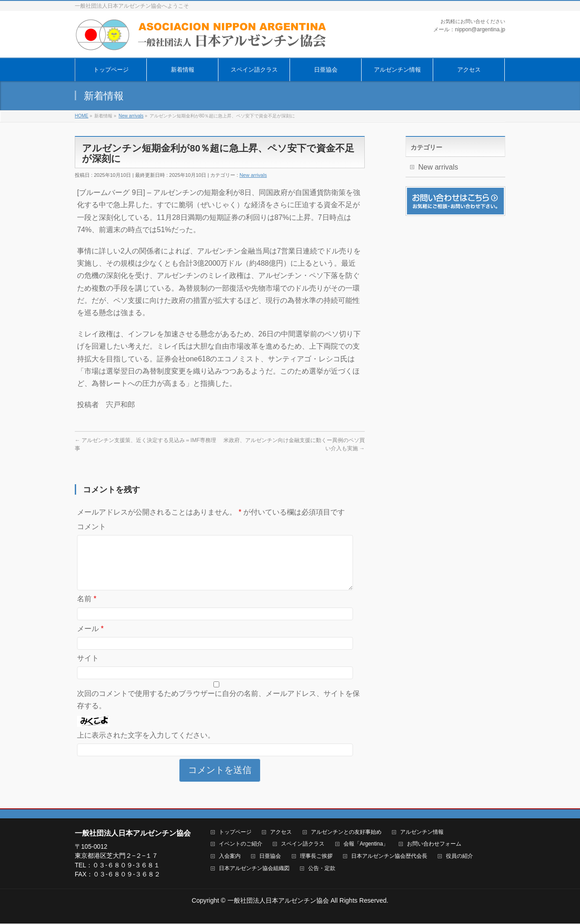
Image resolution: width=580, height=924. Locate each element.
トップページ (235, 833)
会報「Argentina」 (366, 844)
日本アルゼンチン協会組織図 (254, 869)
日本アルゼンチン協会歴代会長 (389, 857)
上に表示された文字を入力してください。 (146, 746)
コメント (92, 527)
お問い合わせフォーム (434, 844)
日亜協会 (270, 857)
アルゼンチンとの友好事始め (346, 833)
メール (90, 640)
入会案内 (230, 857)
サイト (88, 669)
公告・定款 (322, 869)
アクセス (281, 833)
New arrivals (253, 175)
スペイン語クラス (303, 844)
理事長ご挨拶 (316, 857)
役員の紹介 (459, 857)
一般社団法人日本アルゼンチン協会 (278, 901)
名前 (87, 610)
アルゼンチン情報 (422, 833)
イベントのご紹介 (241, 844)
